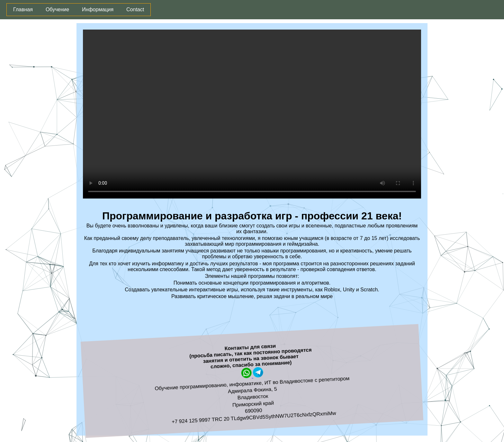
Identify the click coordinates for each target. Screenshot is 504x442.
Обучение (57, 9)
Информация (98, 9)
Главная (23, 9)
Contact (135, 9)
